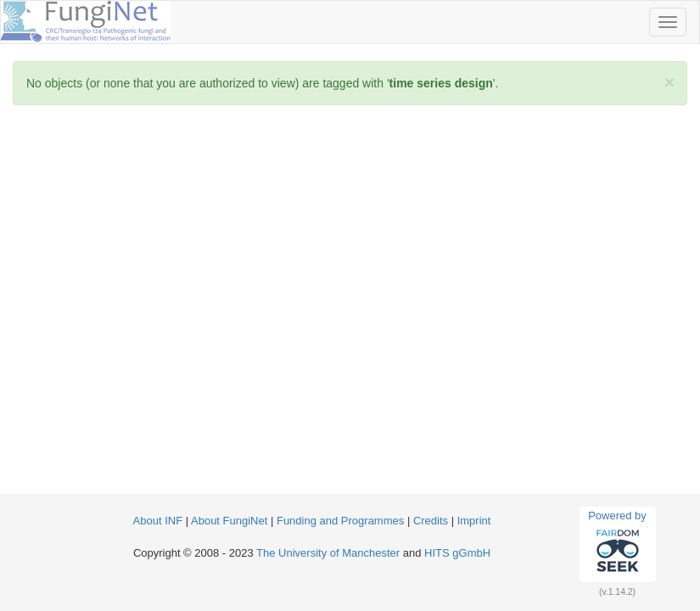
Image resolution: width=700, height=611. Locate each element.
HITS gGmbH (457, 553)
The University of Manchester (328, 553)
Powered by (617, 544)
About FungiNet (229, 521)
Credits (431, 521)
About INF (158, 521)
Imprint (474, 521)
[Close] (669, 82)
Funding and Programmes (340, 521)
